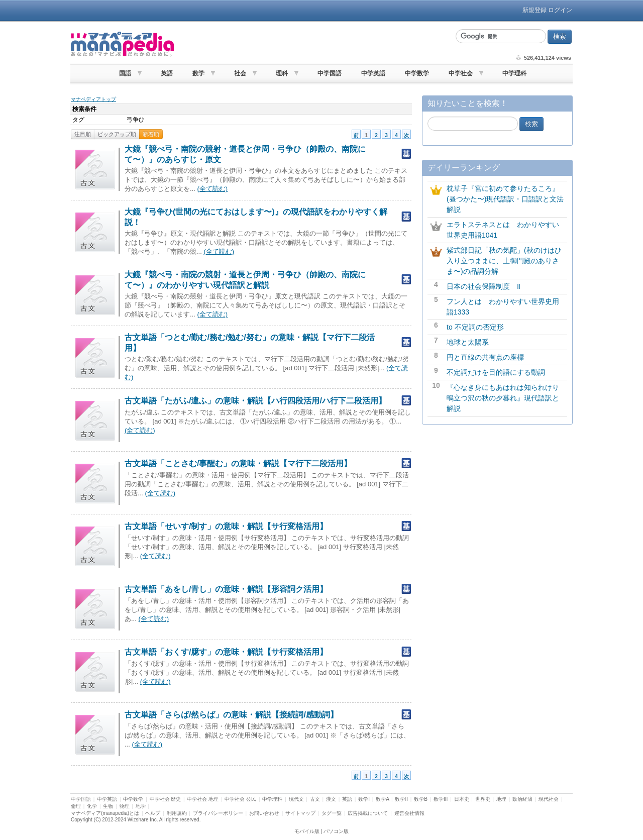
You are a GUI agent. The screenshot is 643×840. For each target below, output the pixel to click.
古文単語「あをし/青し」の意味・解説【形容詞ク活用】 (226, 589)
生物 (108, 806)
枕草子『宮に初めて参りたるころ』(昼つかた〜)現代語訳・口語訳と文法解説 (505, 199)
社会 (240, 73)
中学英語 (373, 73)
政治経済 (522, 799)
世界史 (483, 799)
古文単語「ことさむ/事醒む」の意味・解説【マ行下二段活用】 (238, 463)
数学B (421, 799)
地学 (141, 806)
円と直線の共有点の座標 (485, 357)
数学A (382, 799)
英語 (167, 73)
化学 (92, 806)
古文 (315, 799)
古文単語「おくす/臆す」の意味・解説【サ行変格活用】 (226, 652)
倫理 (76, 806)
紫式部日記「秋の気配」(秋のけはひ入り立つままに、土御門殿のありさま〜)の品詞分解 (504, 261)
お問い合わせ (264, 813)
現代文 (296, 799)
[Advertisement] (313, 44)
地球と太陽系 (468, 342)
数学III (441, 799)
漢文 (331, 799)
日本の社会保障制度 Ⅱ (484, 286)
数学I (364, 799)
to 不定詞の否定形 (475, 327)
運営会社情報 (409, 813)
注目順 (83, 134)
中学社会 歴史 (166, 799)
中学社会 (461, 73)
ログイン (560, 10)
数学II (401, 799)
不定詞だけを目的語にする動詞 (496, 372)
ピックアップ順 (117, 134)
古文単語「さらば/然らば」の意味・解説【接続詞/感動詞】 (231, 715)
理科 (282, 73)
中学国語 (330, 73)
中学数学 (417, 73)
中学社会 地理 (203, 799)
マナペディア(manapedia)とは (105, 813)
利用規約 (177, 813)
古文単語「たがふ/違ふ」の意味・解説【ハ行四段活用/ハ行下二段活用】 (255, 401)
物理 (125, 806)
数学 (198, 73)
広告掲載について (368, 813)
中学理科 (514, 73)
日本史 (462, 799)
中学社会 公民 (240, 799)
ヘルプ (153, 813)
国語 (125, 73)
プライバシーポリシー (218, 813)
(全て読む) (212, 189)
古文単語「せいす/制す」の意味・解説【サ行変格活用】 (226, 526)
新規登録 (534, 10)
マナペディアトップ (93, 99)
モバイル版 (307, 831)
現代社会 (549, 799)
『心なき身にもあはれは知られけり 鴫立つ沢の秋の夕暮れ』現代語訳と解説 (506, 398)
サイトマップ (300, 813)
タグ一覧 (332, 813)
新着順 (151, 134)
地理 (501, 799)
